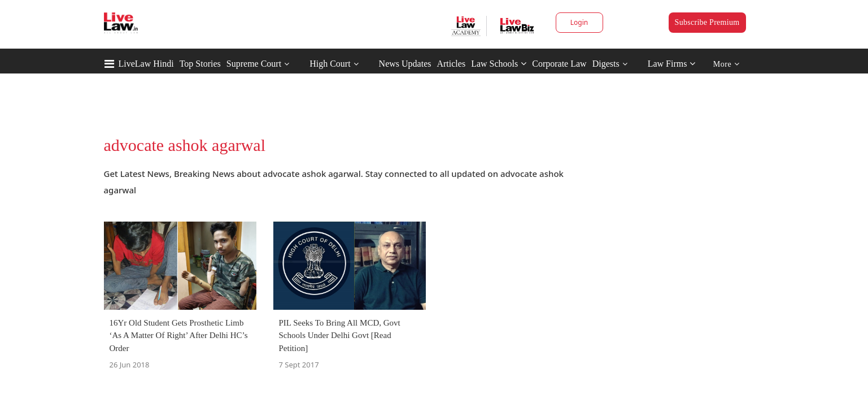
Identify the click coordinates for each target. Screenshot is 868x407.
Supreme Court (254, 64)
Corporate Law (559, 64)
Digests (606, 64)
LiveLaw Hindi (146, 64)
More (727, 64)
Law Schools (499, 64)
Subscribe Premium (707, 22)
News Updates (405, 64)
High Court (330, 64)
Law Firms (672, 64)
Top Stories (200, 64)
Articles (451, 64)
